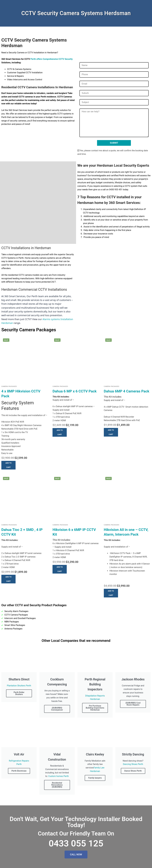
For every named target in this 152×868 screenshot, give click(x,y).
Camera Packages (9, 386)
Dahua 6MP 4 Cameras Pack (127, 391)
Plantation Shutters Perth (19, 686)
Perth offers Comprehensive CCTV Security (52, 59)
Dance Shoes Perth (133, 771)
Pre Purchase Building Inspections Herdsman (95, 708)
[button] (8, 465)
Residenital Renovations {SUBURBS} (57, 785)
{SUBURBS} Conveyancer (57, 709)
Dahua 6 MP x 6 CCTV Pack (75, 391)
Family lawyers (95, 778)
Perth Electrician (19, 771)
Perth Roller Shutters (19, 693)
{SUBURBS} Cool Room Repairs (133, 704)
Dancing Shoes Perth (133, 764)
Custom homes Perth (59, 776)
